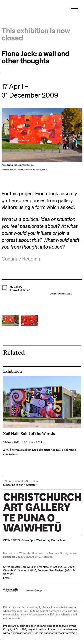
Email (6, 578)
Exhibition (13, 371)
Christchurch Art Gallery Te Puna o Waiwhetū (30, 531)
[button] (42, 140)
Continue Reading (21, 259)
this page (44, 633)
